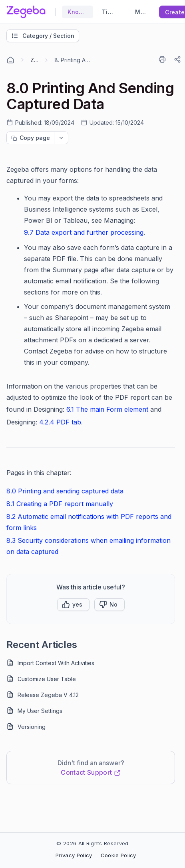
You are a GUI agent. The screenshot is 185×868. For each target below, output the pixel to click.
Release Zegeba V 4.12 (48, 695)
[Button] (109, 605)
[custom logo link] (26, 12)
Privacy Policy (74, 855)
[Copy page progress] (30, 138)
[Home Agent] (10, 60)
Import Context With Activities (56, 663)
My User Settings (40, 711)
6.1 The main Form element (107, 409)
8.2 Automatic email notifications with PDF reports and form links (89, 522)
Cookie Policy (118, 855)
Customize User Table (47, 679)
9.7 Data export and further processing (84, 232)
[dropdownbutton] (61, 138)
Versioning (32, 727)
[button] (73, 605)
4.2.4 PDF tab (60, 422)
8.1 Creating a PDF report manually (60, 504)
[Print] (164, 59)
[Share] (178, 59)
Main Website (140, 12)
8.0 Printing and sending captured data (65, 491)
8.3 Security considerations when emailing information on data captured (89, 546)
